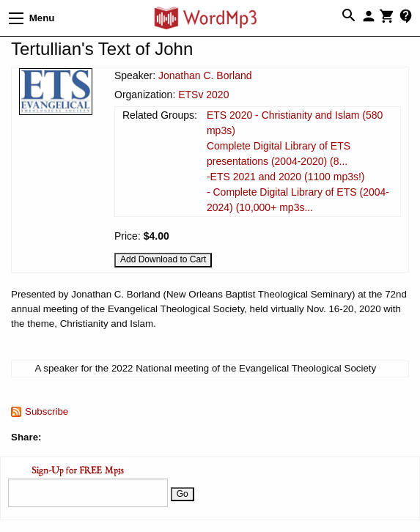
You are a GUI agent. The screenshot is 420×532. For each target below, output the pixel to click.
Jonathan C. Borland (205, 75)
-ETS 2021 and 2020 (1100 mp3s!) (286, 177)
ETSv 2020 (203, 95)
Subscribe (47, 411)
